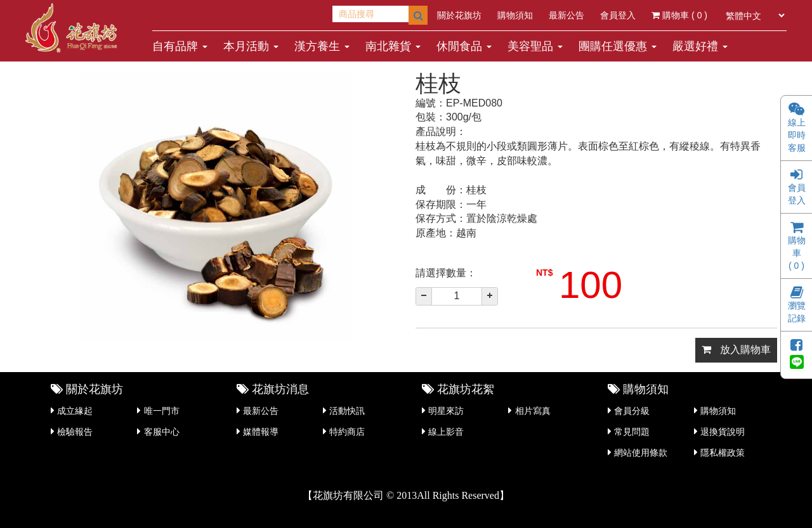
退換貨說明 (723, 432)
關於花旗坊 (459, 15)
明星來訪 (446, 411)
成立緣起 (75, 411)
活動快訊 (347, 411)
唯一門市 (162, 411)
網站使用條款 (641, 453)
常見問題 (632, 432)
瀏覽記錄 (797, 306)
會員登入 (618, 15)
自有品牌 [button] (180, 46)
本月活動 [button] (251, 46)
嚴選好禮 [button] (700, 46)
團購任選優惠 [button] (618, 46)
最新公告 (566, 15)
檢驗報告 (75, 432)
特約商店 (347, 432)
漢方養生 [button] (322, 46)
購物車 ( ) (679, 15)
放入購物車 (736, 350)
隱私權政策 (723, 453)
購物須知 (515, 15)
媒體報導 (261, 432)
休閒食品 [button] (464, 46)
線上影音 (446, 432)
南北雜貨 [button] (393, 46)
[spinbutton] (457, 296)
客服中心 (162, 432)
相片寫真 (533, 411)
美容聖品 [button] (535, 46)
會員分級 (632, 411)
